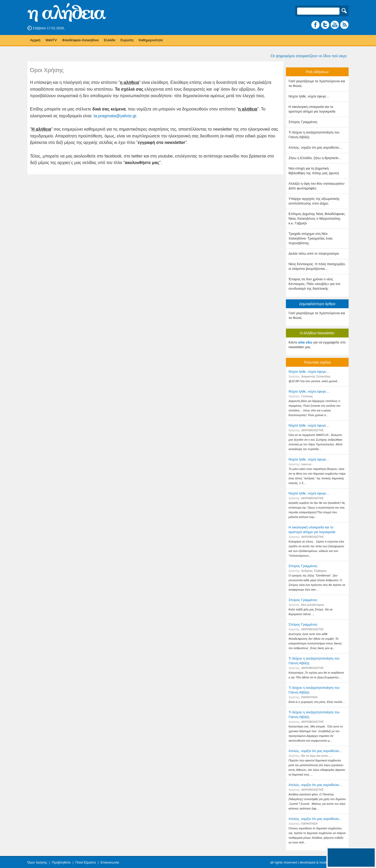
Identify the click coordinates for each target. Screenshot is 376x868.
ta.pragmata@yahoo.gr (115, 116)
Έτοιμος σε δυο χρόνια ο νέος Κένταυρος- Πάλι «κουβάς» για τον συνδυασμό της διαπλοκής (315, 284)
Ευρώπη (127, 40)
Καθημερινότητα (151, 40)
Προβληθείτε (61, 862)
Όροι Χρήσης (37, 862)
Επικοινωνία (110, 862)
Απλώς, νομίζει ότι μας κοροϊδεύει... (315, 147)
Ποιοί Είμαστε (86, 862)
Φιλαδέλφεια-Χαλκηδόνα (80, 40)
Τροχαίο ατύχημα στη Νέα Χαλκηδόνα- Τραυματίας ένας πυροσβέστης (311, 238)
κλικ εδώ (305, 342)
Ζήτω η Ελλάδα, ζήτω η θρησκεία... (315, 158)
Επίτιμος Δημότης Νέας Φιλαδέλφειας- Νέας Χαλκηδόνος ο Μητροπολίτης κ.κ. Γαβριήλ (317, 219)
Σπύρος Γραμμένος (303, 122)
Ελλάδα (110, 40)
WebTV (51, 40)
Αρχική (35, 40)
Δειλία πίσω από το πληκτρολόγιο (314, 254)
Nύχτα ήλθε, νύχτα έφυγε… (309, 96)
